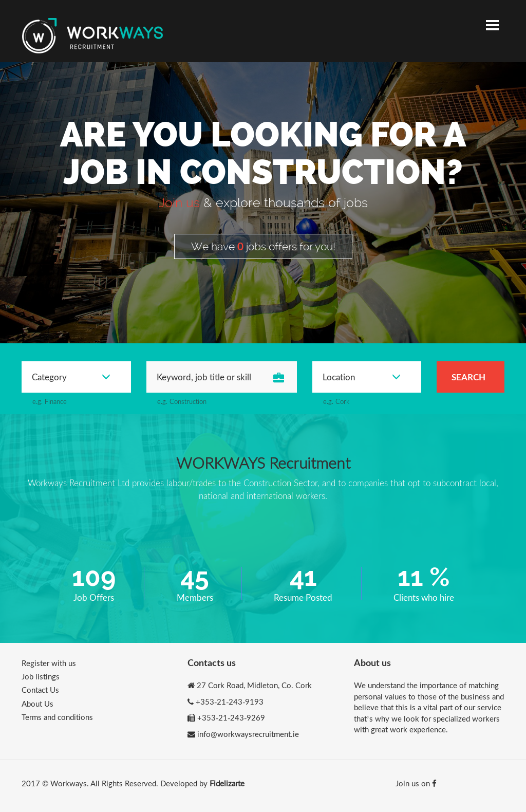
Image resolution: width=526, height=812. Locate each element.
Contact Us (40, 690)
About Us (37, 704)
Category (71, 377)
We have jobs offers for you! (263, 246)
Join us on (416, 783)
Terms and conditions (57, 717)
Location (362, 377)
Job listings (41, 676)
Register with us (49, 663)
